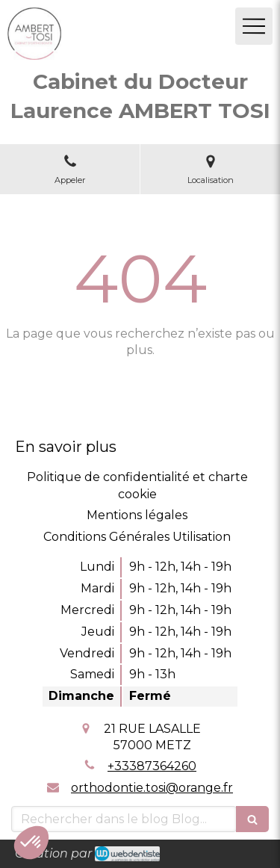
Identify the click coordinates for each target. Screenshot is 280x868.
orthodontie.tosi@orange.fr (152, 788)
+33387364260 (152, 766)
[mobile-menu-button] (254, 26)
